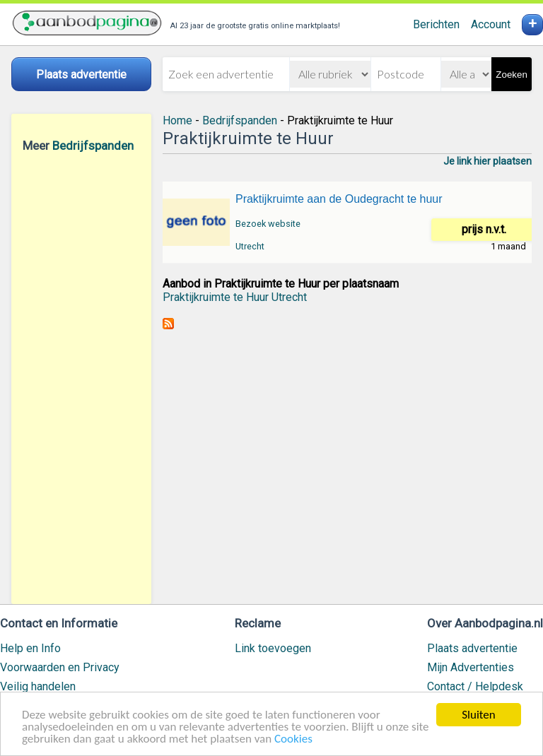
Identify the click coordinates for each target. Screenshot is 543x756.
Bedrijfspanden (93, 146)
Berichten (436, 24)
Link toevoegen (273, 648)
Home (177, 120)
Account (491, 24)
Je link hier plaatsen (487, 161)
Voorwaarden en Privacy (60, 667)
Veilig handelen (38, 686)
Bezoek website (268, 224)
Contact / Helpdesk (475, 686)
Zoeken (511, 75)
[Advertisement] (81, 378)
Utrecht (250, 246)
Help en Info (30, 648)
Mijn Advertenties (471, 667)
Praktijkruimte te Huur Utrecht (235, 297)
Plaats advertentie (472, 648)
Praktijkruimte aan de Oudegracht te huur (339, 199)
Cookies (293, 739)
